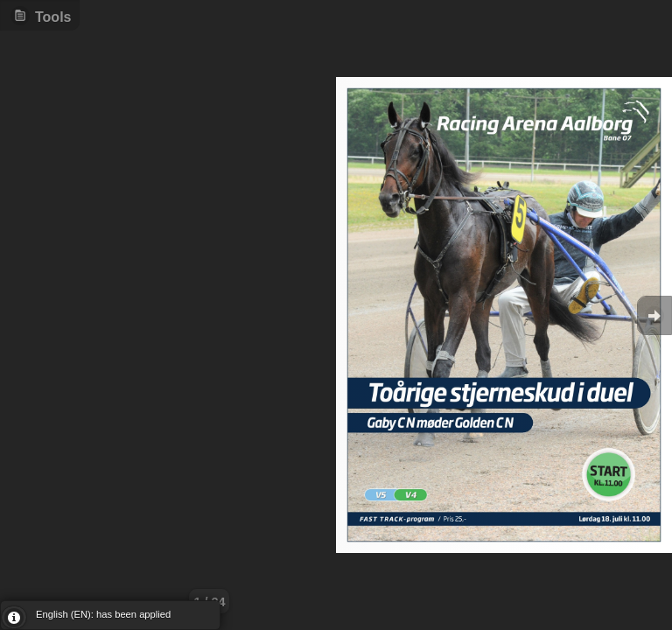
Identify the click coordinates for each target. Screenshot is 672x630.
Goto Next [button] (654, 315)
